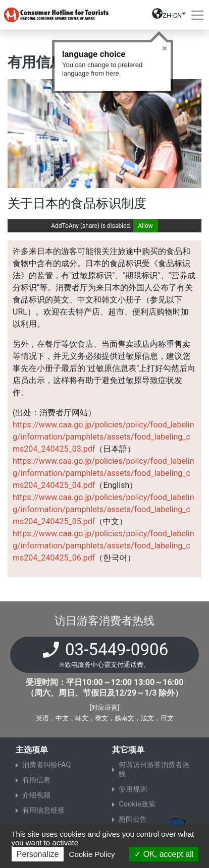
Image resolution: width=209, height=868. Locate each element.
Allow (145, 226)
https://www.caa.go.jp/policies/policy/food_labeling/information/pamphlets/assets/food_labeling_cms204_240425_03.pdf (103, 437)
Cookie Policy (92, 854)
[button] (169, 17)
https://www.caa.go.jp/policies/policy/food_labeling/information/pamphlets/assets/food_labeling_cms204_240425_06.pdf (103, 546)
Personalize (38, 854)
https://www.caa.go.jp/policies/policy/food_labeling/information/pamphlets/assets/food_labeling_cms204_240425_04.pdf (103, 473)
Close (165, 48)
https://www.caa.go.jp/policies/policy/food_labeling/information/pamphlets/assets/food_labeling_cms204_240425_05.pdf (103, 509)
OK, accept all (164, 854)
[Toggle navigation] (197, 15)
